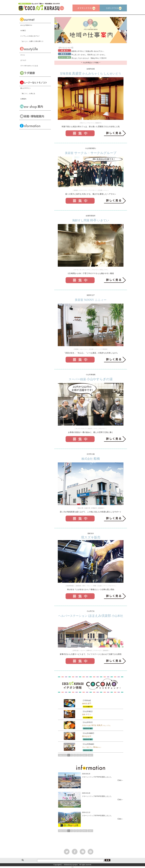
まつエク (23, 60)
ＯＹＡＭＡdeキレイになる (29, 66)
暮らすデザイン (26, 88)
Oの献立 (23, 30)
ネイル (23, 55)
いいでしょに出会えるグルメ (30, 36)
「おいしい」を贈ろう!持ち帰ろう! (32, 41)
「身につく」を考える (28, 94)
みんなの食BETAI (26, 25)
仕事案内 (23, 99)
